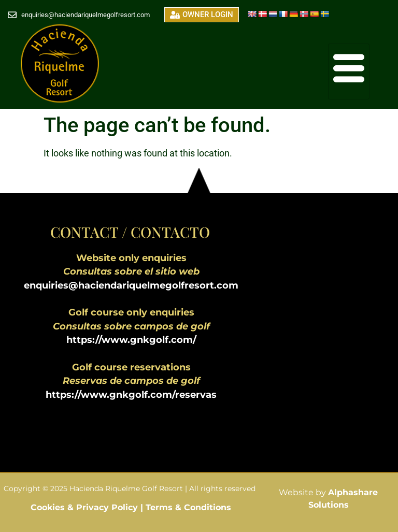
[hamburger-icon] (349, 71)
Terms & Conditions (188, 507)
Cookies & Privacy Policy (86, 507)
